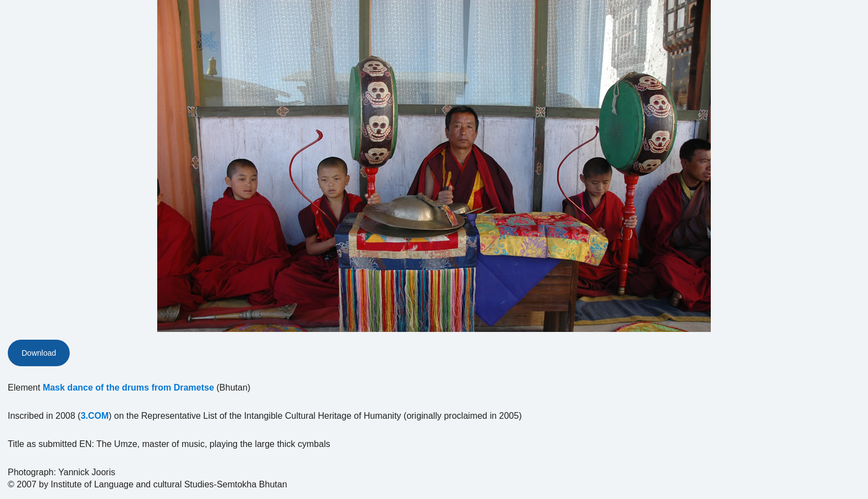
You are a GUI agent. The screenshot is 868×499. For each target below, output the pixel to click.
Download (39, 353)
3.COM (95, 416)
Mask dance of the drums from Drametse (128, 388)
